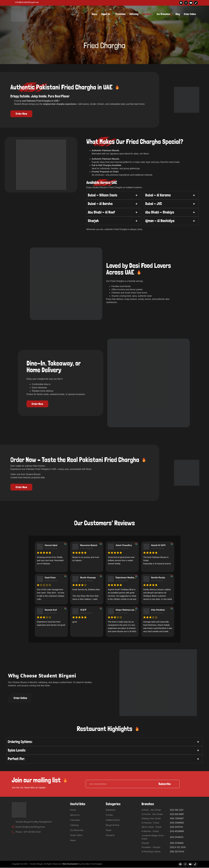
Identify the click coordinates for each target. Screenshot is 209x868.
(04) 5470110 (176, 827)
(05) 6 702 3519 (178, 848)
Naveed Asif (51, 610)
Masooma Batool (89, 546)
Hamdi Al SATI (158, 546)
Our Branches (163, 14)
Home (95, 14)
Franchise (121, 14)
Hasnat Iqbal (51, 546)
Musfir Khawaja (88, 578)
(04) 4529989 (177, 832)
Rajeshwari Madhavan (126, 578)
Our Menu (147, 14)
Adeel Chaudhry (124, 546)
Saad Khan (50, 578)
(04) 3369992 (177, 823)
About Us (106, 14)
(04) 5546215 (177, 837)
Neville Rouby (158, 578)
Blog (178, 14)
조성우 (83, 610)
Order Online (190, 14)
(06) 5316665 (177, 843)
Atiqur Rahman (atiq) (126, 610)
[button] (106, 14)
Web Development (70, 864)
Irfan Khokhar (158, 610)
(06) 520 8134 (177, 852)
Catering (134, 14)
